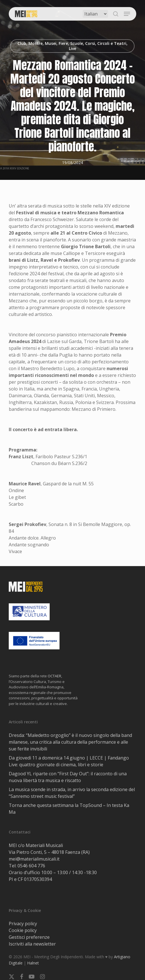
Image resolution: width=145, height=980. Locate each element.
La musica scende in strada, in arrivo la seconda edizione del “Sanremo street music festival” (72, 793)
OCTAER (54, 676)
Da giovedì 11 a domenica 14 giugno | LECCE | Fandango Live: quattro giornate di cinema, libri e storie (69, 761)
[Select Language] (95, 14)
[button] (127, 14)
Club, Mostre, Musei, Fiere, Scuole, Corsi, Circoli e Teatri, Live (72, 46)
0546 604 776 (31, 866)
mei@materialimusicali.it (34, 859)
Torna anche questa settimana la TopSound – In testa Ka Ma (69, 809)
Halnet (33, 963)
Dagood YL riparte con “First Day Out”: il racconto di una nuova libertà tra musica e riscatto (68, 777)
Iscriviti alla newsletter (32, 944)
